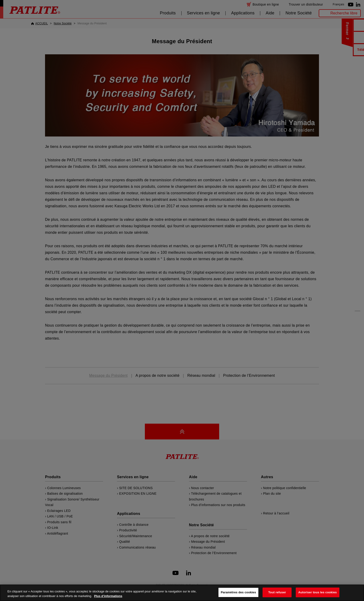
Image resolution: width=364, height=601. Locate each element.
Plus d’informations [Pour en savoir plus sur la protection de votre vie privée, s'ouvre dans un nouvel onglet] (108, 596)
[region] (182, 593)
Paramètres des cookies (238, 592)
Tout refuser (277, 592)
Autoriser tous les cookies (318, 592)
